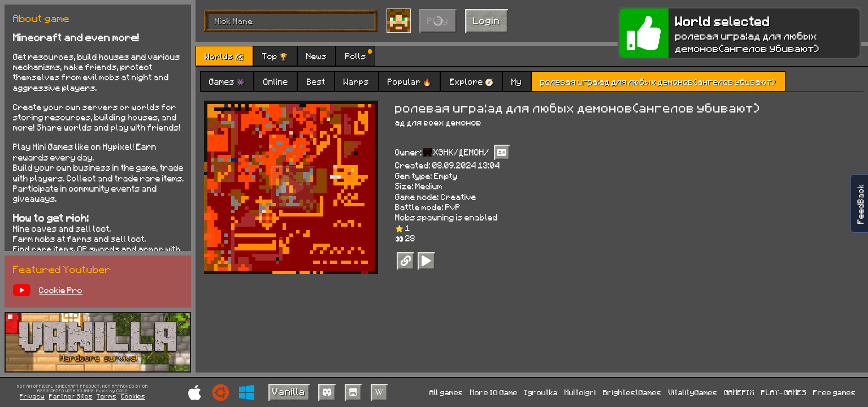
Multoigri (580, 392)
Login (487, 20)
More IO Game (494, 392)
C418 (122, 391)
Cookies (133, 396)
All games (446, 392)
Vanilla (289, 391)
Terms (107, 396)
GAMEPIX (739, 392)
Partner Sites (71, 396)
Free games (834, 392)
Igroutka (541, 392)
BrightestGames (632, 392)
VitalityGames (693, 392)
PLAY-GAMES (784, 392)
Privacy (32, 396)
